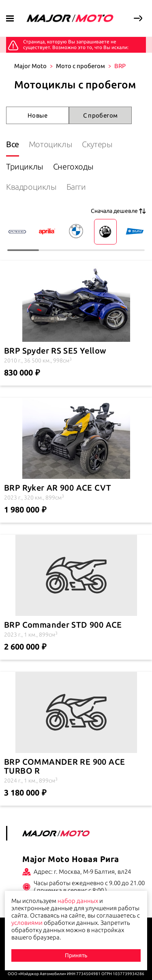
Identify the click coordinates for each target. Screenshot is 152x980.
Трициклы (25, 166)
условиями (27, 923)
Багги (76, 187)
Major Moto (30, 66)
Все (13, 144)
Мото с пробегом (80, 66)
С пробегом (101, 115)
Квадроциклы (31, 187)
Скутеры (97, 144)
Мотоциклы (50, 144)
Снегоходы (73, 166)
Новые (37, 115)
